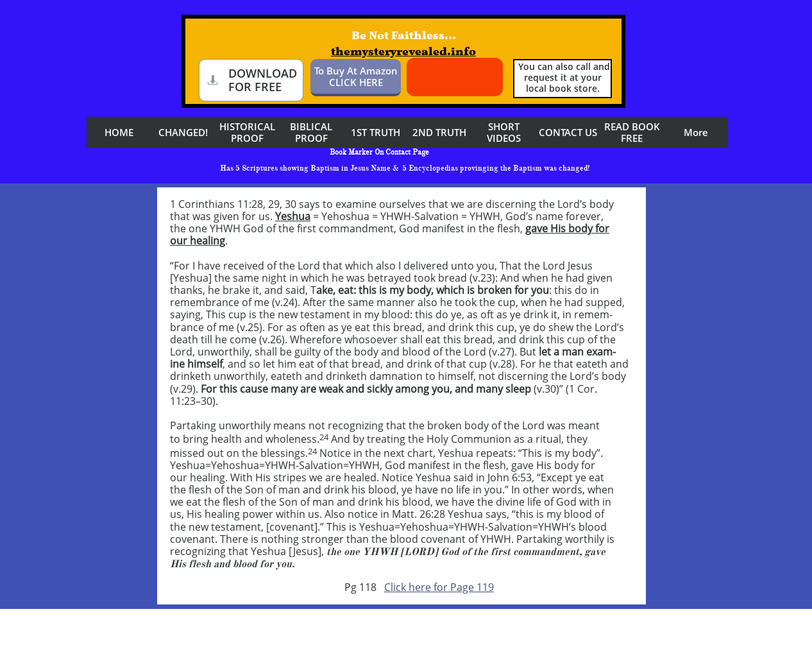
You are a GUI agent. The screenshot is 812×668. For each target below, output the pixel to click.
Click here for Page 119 (439, 587)
